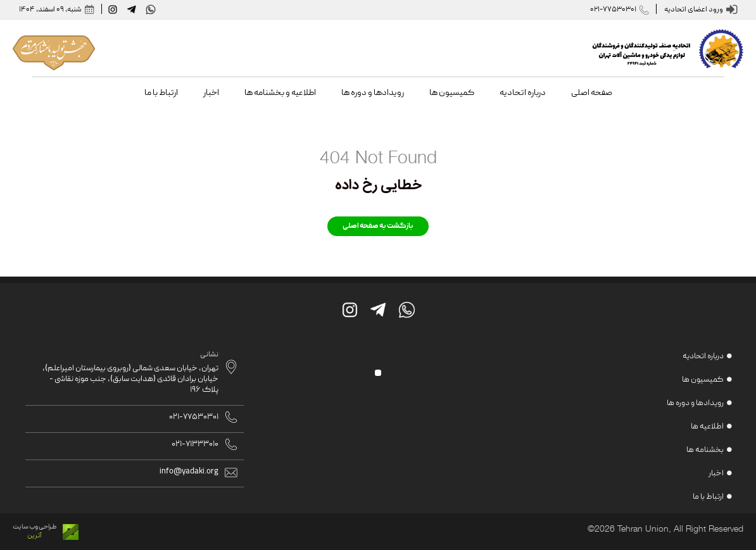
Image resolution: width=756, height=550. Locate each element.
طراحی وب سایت (35, 527)
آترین (35, 536)
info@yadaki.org (189, 472)
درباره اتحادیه (703, 357)
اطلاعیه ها (707, 427)
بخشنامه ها (705, 450)
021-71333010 (195, 445)
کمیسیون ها (703, 380)
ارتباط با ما (708, 497)
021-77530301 (608, 10)
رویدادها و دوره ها (695, 403)
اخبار (716, 474)
